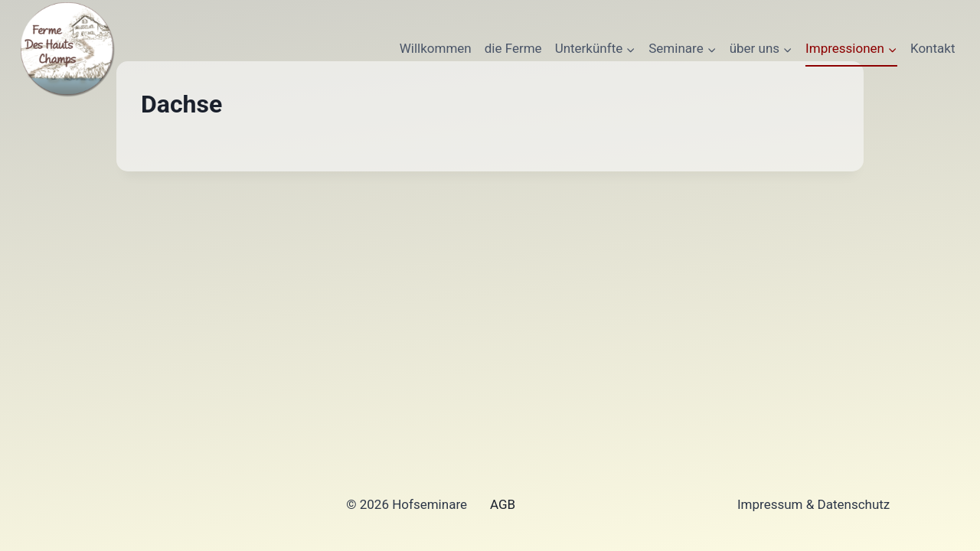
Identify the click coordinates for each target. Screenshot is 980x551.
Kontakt (933, 48)
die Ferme (513, 48)
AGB (503, 504)
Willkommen (436, 48)
